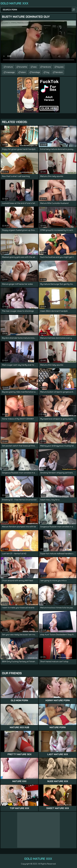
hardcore (47, 67)
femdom (59, 72)
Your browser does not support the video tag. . (38, 42)
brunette (23, 67)
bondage (36, 72)
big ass (60, 67)
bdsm (23, 72)
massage (10, 72)
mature (9, 67)
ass (35, 67)
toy (48, 72)
